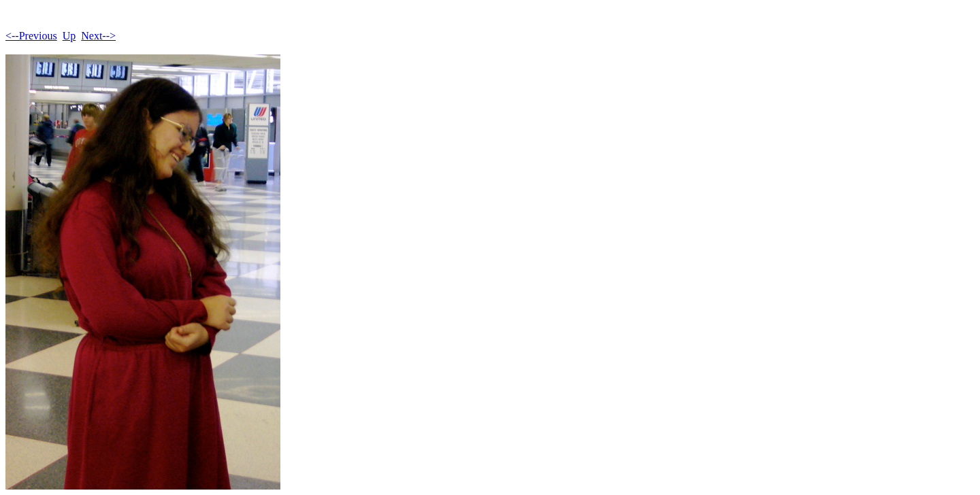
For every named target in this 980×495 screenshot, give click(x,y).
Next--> (98, 36)
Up (69, 36)
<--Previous (31, 36)
